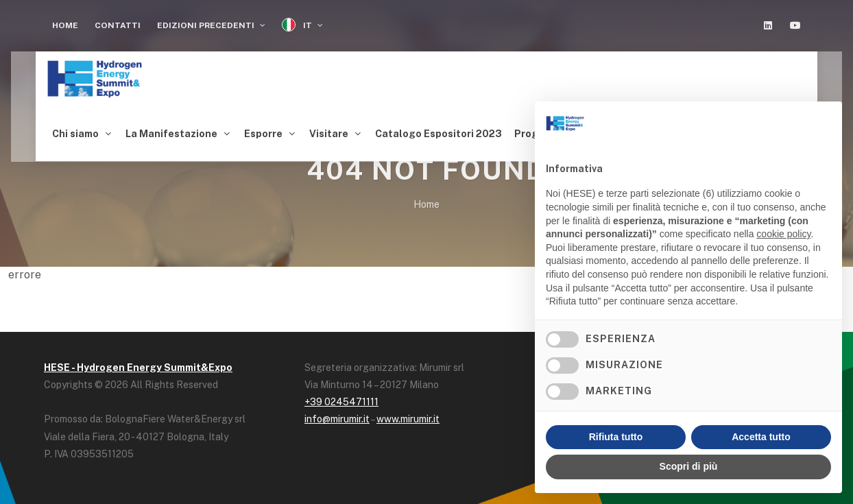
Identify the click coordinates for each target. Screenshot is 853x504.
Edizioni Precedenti (211, 25)
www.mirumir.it (408, 416)
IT (302, 25)
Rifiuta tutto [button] (616, 437)
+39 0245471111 (341, 398)
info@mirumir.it (337, 416)
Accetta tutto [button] (761, 437)
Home (65, 25)
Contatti (118, 25)
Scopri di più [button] (689, 466)
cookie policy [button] (783, 234)
